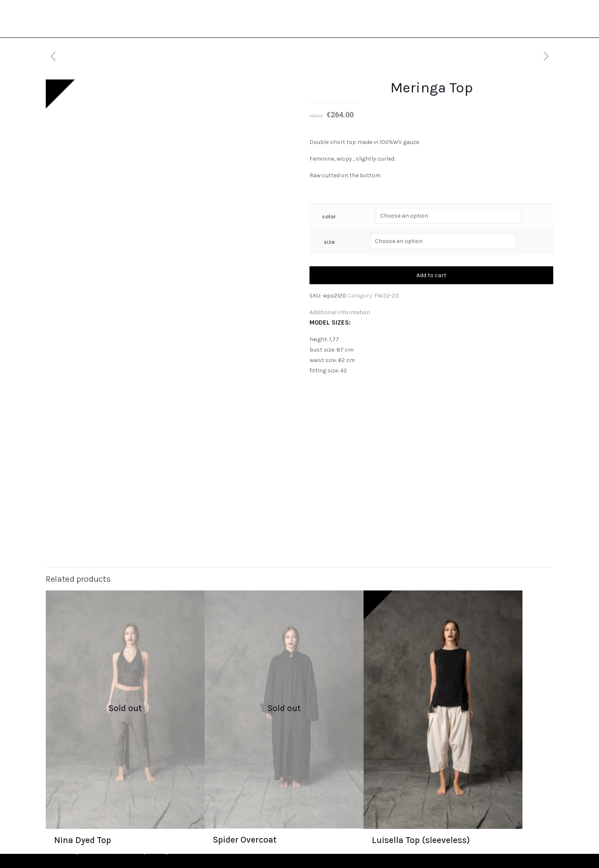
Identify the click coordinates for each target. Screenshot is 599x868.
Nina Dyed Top (83, 840)
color (329, 217)
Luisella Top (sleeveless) (421, 840)
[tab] (431, 312)
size (329, 242)
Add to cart (431, 275)
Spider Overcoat (245, 839)
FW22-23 (387, 296)
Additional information (340, 312)
